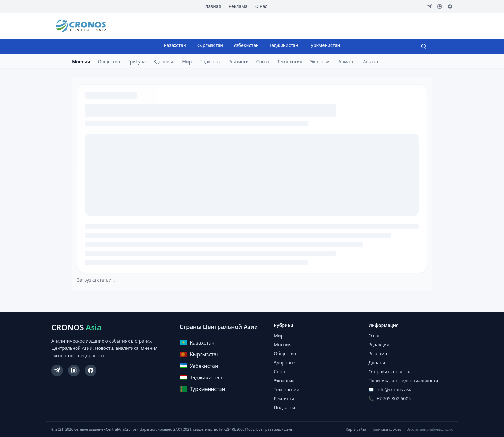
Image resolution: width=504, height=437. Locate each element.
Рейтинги (238, 62)
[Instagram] (440, 6)
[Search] (424, 46)
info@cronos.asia (394, 390)
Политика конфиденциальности (403, 381)
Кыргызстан (210, 45)
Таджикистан (284, 45)
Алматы (347, 62)
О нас (261, 6)
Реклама (238, 6)
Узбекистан (246, 45)
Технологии (290, 62)
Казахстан (175, 45)
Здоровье (164, 62)
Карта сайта (356, 429)
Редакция (379, 344)
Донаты (377, 363)
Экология (320, 62)
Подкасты (210, 62)
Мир (187, 62)
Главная (212, 6)
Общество (109, 62)
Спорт (263, 62)
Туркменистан (324, 45)
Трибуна (137, 62)
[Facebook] (450, 6)
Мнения (81, 62)
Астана (371, 62)
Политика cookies (386, 429)
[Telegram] (429, 6)
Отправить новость (389, 372)
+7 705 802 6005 (394, 399)
